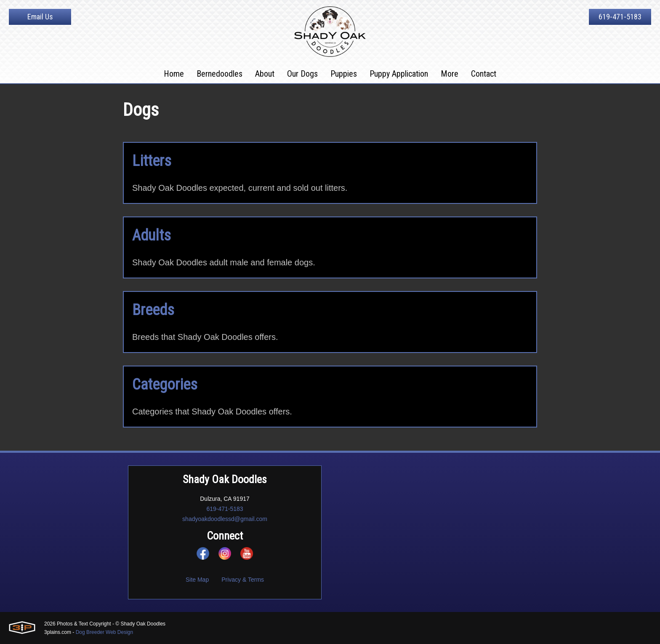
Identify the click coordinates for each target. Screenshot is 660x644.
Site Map (197, 580)
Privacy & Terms (243, 580)
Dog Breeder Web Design (105, 632)
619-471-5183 (620, 17)
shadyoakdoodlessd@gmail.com (225, 519)
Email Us (40, 17)
